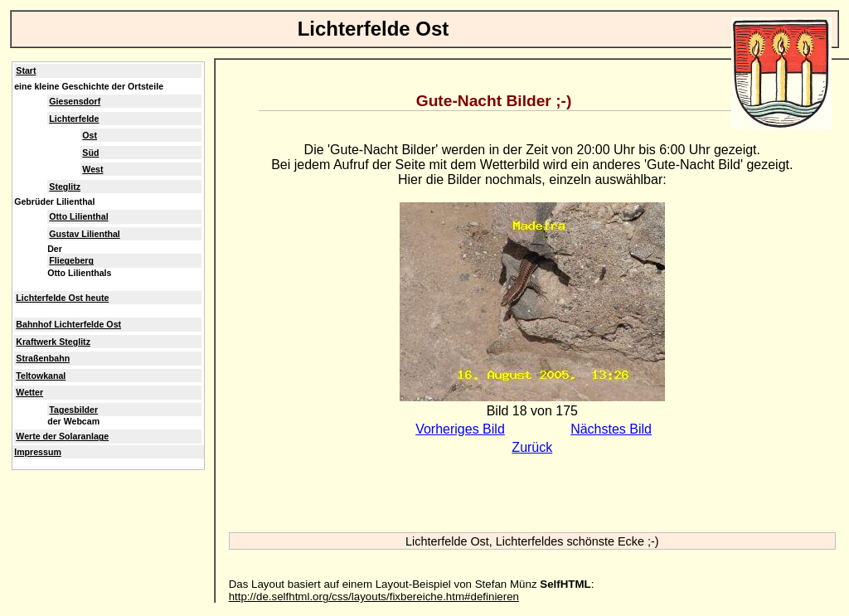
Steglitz (65, 187)
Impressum (38, 452)
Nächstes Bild (611, 429)
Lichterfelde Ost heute (62, 298)
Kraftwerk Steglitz (53, 342)
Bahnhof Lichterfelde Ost (68, 324)
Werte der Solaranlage (62, 436)
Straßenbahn (43, 358)
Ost (90, 135)
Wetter (29, 392)
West (92, 169)
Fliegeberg (71, 260)
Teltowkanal (41, 376)
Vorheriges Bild (460, 429)
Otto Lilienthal (78, 216)
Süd (90, 153)
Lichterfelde (74, 119)
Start (26, 70)
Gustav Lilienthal (84, 234)
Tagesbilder (73, 410)
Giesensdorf (75, 101)
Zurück (532, 447)
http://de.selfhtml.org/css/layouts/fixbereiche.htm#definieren (374, 597)
